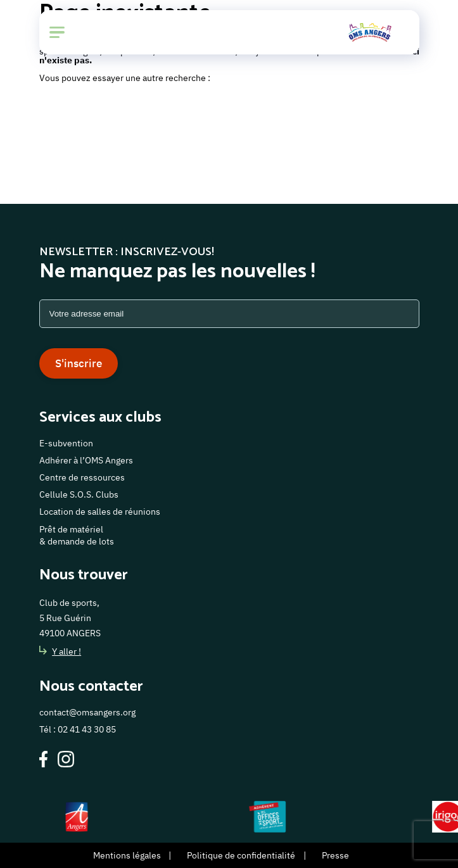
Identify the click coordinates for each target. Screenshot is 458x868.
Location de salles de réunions (100, 512)
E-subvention (66, 443)
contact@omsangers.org (87, 712)
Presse (335, 855)
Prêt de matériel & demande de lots (77, 535)
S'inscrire (79, 363)
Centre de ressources (82, 477)
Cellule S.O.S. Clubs (79, 494)
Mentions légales (127, 855)
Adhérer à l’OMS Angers (86, 460)
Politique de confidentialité (241, 855)
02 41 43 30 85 (87, 729)
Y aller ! (60, 651)
